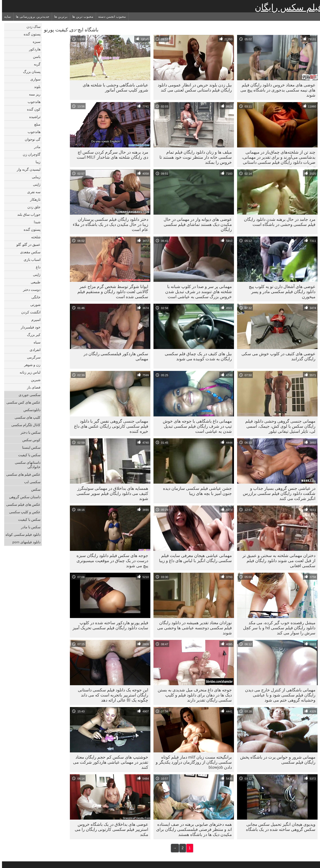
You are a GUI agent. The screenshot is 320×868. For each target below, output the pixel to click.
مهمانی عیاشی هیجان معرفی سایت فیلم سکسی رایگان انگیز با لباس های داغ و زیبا (193, 558)
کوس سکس (29, 440)
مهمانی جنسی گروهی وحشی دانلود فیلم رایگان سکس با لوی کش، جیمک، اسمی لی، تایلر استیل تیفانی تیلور (278, 426)
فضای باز (32, 387)
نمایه (6, 17)
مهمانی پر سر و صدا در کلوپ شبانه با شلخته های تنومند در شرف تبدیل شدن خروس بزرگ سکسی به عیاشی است (196, 292)
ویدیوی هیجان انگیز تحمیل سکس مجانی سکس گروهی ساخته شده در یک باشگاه (279, 827)
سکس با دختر (29, 432)
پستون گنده (30, 34)
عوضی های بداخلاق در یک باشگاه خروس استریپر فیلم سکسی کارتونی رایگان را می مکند (109, 829)
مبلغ (35, 124)
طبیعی (34, 282)
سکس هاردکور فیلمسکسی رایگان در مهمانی (114, 356)
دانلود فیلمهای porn (24, 542)
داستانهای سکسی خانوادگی (26, 465)
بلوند (35, 87)
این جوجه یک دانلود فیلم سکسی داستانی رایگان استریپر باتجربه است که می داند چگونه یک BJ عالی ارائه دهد (111, 695)
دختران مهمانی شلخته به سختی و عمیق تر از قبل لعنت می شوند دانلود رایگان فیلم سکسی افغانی (277, 561)
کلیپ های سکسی (26, 417)
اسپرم (34, 320)
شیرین (34, 380)
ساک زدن (32, 27)
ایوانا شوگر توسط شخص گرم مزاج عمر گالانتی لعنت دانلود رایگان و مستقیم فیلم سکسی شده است (111, 292)
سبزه (35, 42)
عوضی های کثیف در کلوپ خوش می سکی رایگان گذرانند (276, 356)
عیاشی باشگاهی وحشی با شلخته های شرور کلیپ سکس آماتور (113, 87)
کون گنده (32, 109)
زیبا (36, 162)
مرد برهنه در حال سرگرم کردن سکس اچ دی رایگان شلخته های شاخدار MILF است (110, 155)
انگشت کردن (29, 312)
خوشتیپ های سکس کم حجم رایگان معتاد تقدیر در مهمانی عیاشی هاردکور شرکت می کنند (109, 762)
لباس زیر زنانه (28, 372)
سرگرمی (32, 357)
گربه (35, 64)
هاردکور (33, 49)
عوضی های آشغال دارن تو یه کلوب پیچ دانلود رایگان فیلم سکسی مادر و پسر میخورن (280, 292)
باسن (35, 57)
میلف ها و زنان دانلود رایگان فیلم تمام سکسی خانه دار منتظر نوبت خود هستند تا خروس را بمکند (194, 157)
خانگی (34, 297)
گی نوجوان (31, 139)
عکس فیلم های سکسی (21, 474)
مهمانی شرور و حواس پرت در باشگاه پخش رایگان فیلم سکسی (276, 760)
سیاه (35, 342)
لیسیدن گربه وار (27, 169)
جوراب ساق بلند (27, 214)
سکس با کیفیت (27, 455)
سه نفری (32, 192)
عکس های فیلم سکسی (21, 504)
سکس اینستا (29, 447)
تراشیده (33, 117)
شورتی (33, 305)
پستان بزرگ (30, 72)
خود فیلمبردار (29, 327)
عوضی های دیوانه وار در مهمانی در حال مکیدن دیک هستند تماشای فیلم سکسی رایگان (196, 224)
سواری (33, 79)
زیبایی (34, 177)
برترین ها (59, 17)
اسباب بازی (30, 259)
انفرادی (33, 350)
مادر (35, 147)
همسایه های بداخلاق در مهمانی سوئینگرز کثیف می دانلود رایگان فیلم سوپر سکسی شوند (110, 493)
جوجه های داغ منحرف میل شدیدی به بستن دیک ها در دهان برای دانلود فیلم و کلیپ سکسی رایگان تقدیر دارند (193, 695)
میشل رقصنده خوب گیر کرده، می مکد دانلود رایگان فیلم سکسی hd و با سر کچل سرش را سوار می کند (277, 628)
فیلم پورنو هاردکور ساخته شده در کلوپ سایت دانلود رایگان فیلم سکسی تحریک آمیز (108, 625)
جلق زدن (32, 207)
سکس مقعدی (28, 252)
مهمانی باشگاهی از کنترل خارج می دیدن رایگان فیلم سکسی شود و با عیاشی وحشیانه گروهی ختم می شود (278, 695)
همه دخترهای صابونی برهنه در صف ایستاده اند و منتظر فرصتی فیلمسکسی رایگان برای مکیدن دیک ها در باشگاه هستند (192, 829)
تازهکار (33, 199)
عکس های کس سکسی (21, 402)
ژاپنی (35, 184)
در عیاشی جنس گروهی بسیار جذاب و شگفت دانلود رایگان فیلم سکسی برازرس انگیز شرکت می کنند (277, 493)
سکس (34, 489)
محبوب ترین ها (81, 17)
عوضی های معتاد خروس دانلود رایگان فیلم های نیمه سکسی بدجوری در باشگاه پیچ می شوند (276, 90)
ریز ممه (33, 94)
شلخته (34, 237)
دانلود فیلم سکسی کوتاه (21, 534)
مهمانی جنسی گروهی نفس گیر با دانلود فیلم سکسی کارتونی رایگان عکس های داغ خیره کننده (109, 426)
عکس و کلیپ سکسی (23, 512)
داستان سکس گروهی (23, 497)
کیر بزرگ (32, 335)
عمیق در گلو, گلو (26, 244)
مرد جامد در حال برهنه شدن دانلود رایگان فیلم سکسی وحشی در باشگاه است (278, 222)
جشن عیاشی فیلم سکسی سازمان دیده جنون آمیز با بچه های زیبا (195, 491)
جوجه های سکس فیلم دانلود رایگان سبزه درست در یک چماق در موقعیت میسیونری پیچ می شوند (110, 561)
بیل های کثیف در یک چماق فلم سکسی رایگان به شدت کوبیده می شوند (196, 356)
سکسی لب (30, 482)
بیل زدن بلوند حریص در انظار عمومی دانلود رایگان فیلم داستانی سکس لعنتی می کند (193, 87)
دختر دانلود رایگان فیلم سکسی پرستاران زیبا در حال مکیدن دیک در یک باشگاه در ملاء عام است (108, 224)
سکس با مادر (29, 527)
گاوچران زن (30, 154)
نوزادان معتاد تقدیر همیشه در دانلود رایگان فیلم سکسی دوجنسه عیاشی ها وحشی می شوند (193, 628)
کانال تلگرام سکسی (24, 425)
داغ (36, 267)
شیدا (35, 222)
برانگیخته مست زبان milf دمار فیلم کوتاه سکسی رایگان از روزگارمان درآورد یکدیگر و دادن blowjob (192, 762)
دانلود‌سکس (30, 410)
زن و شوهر (30, 365)
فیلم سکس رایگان (286, 7)
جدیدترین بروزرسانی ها (31, 17)
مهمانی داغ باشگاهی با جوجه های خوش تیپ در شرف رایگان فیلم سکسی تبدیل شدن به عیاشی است (195, 426)
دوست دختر (30, 290)
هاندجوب (32, 102)
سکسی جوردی (28, 395)
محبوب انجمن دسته (110, 17)
